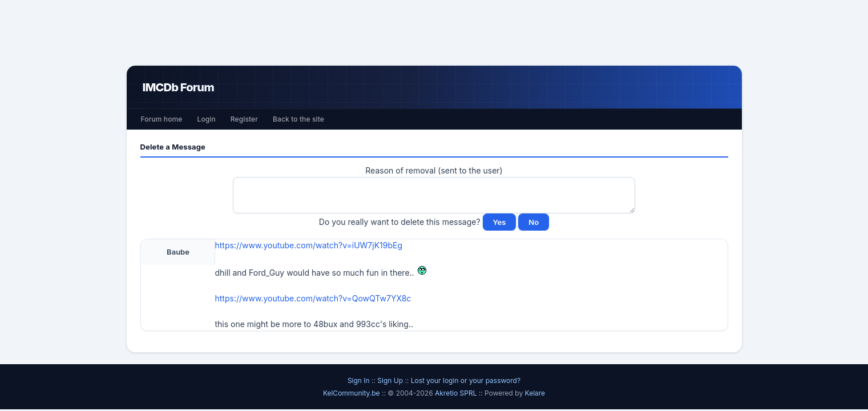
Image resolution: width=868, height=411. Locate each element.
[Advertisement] (434, 33)
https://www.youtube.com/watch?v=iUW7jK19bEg (309, 245)
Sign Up (390, 380)
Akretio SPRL (457, 393)
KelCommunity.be (352, 393)
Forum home (162, 119)
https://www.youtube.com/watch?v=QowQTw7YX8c (313, 298)
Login (206, 119)
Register (244, 119)
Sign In (359, 380)
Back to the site (298, 119)
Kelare (535, 393)
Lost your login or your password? (466, 380)
